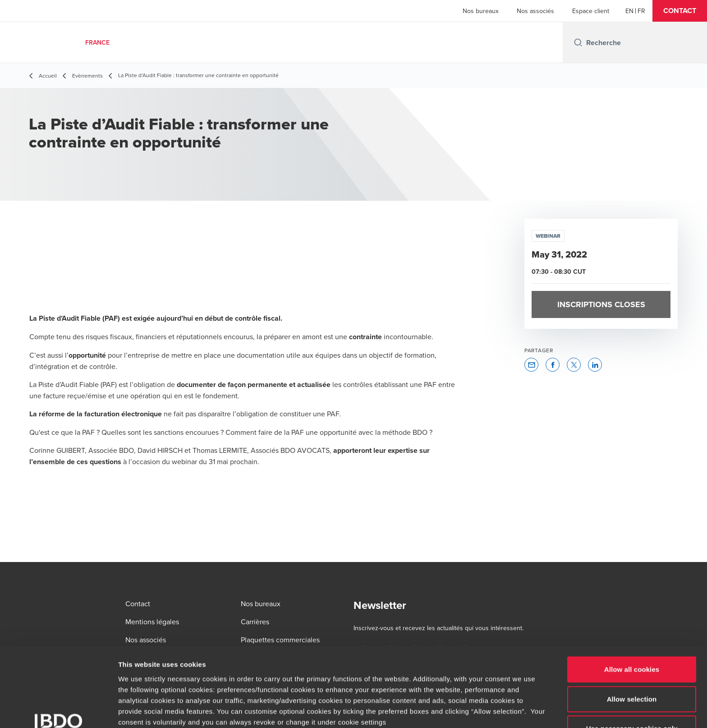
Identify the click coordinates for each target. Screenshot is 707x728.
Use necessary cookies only (632, 657)
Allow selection (632, 627)
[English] (629, 11)
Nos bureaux (481, 11)
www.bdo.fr (292, 671)
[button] (680, 11)
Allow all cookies (632, 597)
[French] (641, 11)
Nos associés (535, 11)
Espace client (591, 11)
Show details (473, 710)
